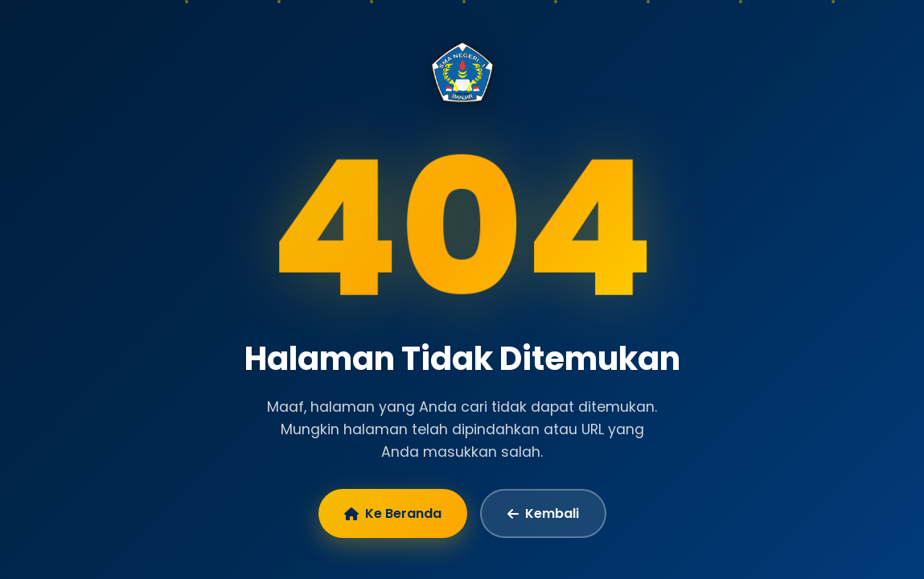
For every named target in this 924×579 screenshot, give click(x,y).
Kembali (543, 513)
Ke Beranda (393, 513)
